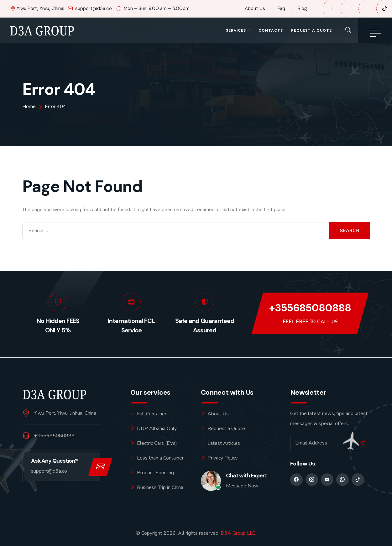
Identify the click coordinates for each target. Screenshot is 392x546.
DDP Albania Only (157, 429)
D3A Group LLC (238, 533)
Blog (302, 8)
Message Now (242, 486)
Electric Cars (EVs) (157, 443)
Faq (281, 8)
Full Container (152, 414)
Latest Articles (224, 443)
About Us (255, 8)
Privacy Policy (222, 458)
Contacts (271, 30)
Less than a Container (160, 458)
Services (236, 30)
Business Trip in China (160, 487)
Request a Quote (311, 30)
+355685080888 (310, 308)
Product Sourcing (155, 473)
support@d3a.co (90, 9)
